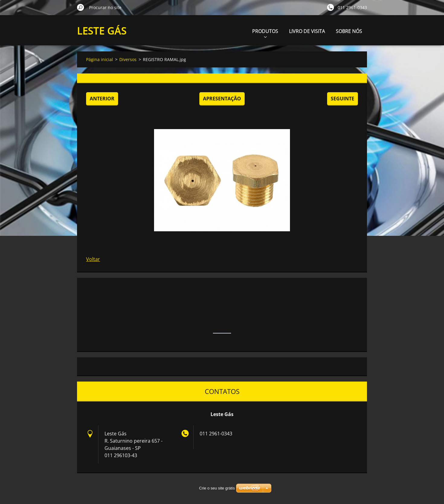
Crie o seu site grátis (217, 488)
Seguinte (343, 99)
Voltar (93, 259)
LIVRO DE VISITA (307, 31)
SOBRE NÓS (349, 31)
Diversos (128, 59)
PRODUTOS (265, 33)
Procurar (81, 7)
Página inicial (100, 59)
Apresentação (222, 99)
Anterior (102, 99)
